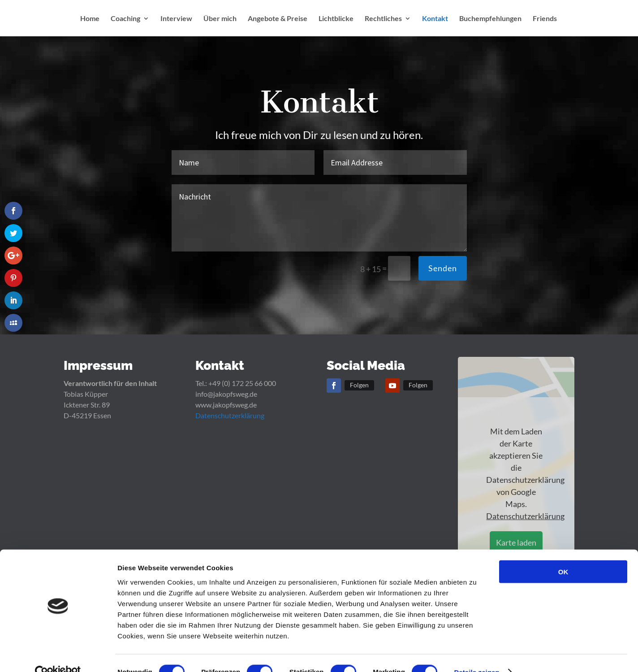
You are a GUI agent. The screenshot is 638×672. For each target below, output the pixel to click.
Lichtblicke (336, 20)
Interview (176, 20)
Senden (443, 268)
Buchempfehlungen (490, 20)
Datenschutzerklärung (230, 415)
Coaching (125, 20)
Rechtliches (383, 20)
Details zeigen (476, 654)
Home (90, 20)
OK (563, 554)
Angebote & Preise (278, 20)
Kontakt (435, 20)
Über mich (220, 20)
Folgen (359, 385)
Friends (545, 20)
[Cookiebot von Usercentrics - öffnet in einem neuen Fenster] (58, 655)
